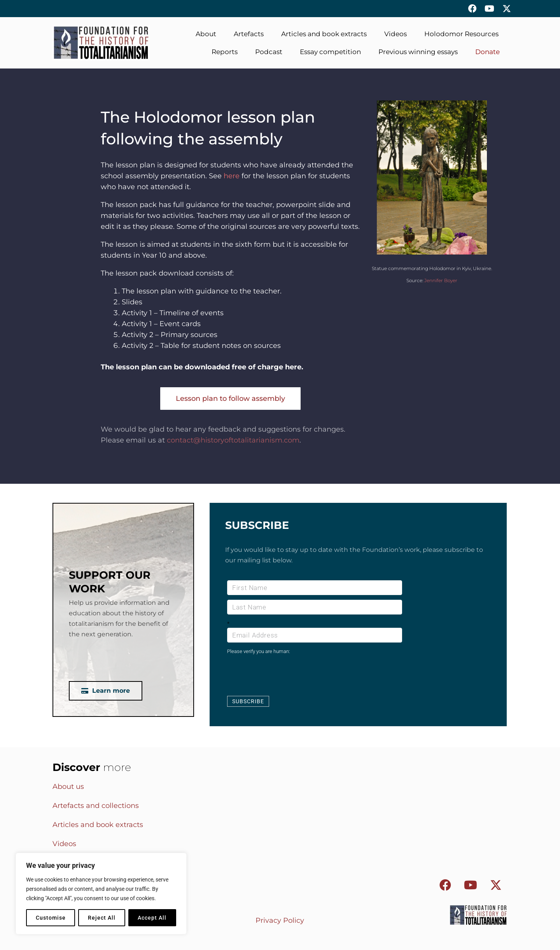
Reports (225, 52)
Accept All (152, 918)
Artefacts (249, 34)
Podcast (269, 52)
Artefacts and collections (96, 806)
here (232, 176)
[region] (101, 894)
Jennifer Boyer (441, 280)
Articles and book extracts (324, 34)
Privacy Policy (280, 920)
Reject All (102, 918)
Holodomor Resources (461, 34)
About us (68, 787)
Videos (395, 34)
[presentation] (286, 675)
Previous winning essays (418, 52)
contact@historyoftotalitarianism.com (233, 440)
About (206, 34)
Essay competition (330, 52)
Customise (51, 918)
